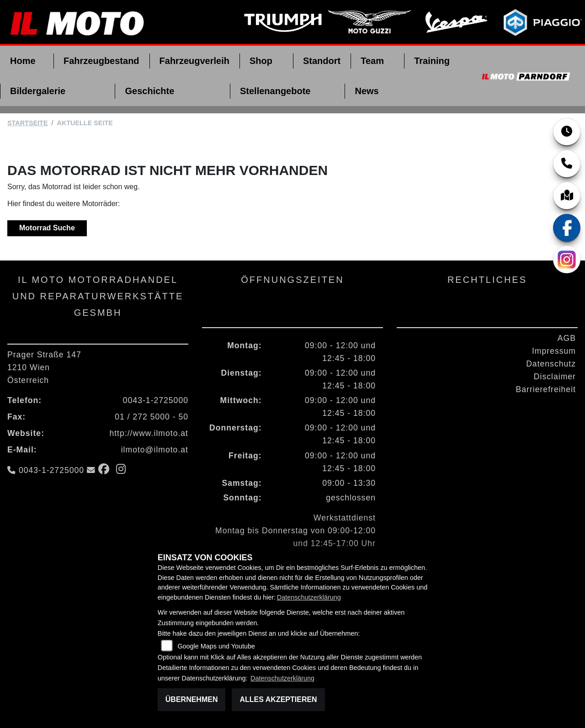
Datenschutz (551, 364)
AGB (567, 338)
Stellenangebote (275, 91)
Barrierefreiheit (546, 389)
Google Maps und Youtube (216, 646)
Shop (261, 61)
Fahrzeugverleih (194, 61)
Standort (322, 61)
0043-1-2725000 (156, 400)
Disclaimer (555, 377)
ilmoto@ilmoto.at (155, 450)
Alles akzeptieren (278, 699)
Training (432, 61)
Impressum (554, 351)
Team (372, 61)
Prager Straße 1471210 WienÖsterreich (44, 367)
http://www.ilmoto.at (149, 433)
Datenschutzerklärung (309, 597)
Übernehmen (192, 699)
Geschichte (149, 91)
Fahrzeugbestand (101, 61)
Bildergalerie (38, 91)
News (367, 91)
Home (23, 61)
